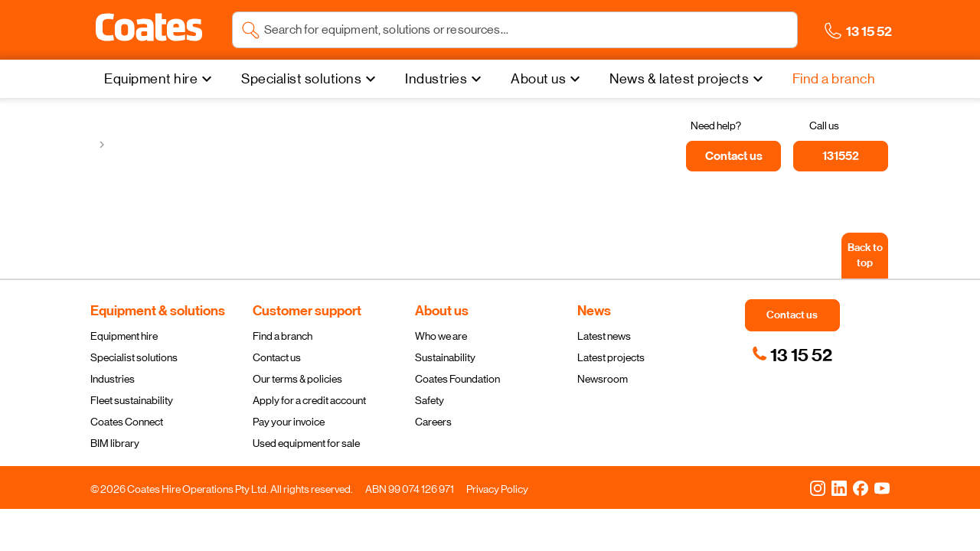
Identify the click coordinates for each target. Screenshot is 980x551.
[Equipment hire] (160, 79)
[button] (149, 28)
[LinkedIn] (839, 487)
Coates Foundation (457, 379)
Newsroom (603, 379)
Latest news (604, 336)
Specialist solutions (134, 357)
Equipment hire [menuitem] (151, 79)
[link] (792, 355)
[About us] (547, 79)
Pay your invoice (289, 422)
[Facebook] (861, 487)
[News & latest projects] (688, 79)
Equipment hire (124, 336)
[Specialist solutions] (310, 79)
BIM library (115, 443)
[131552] (841, 156)
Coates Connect (127, 422)
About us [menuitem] (538, 79)
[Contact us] (733, 156)
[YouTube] (882, 487)
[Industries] (445, 79)
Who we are (441, 336)
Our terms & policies (297, 379)
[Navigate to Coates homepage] (149, 30)
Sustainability (445, 357)
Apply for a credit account (309, 400)
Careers (433, 422)
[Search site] (526, 30)
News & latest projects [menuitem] (679, 79)
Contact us (277, 357)
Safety (430, 400)
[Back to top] (865, 256)
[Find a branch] (834, 79)
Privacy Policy (497, 489)
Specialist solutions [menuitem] (301, 79)
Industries (113, 379)
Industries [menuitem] (436, 79)
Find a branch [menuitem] (834, 79)
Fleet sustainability (132, 400)
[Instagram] (818, 487)
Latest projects (611, 357)
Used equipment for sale (306, 443)
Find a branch (283, 336)
